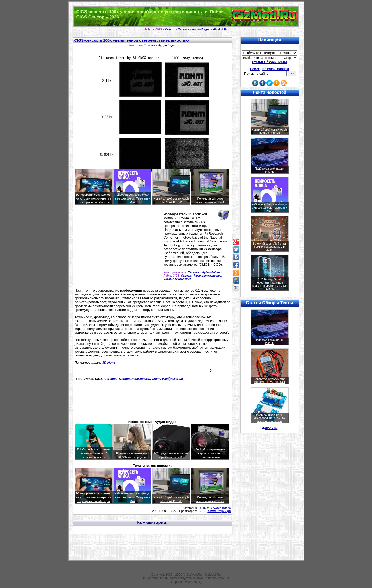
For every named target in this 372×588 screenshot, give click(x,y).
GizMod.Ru (220, 29)
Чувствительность (207, 276)
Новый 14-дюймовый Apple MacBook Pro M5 (270, 131)
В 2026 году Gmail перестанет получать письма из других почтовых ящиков (270, 284)
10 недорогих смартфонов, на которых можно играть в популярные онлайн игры (94, 198)
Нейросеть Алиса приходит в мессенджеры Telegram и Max (132, 198)
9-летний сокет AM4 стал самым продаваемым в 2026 (269, 247)
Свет (167, 279)
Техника (184, 29)
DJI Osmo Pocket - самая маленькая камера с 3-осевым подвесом (94, 453)
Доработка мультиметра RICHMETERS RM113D (269, 380)
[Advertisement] (118, 249)
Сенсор (170, 29)
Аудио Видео (201, 29)
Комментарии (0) (219, 511)
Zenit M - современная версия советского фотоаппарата (210, 453)
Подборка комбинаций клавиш (270, 170)
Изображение (182, 279)
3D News (109, 362)
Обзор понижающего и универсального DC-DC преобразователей (269, 418)
